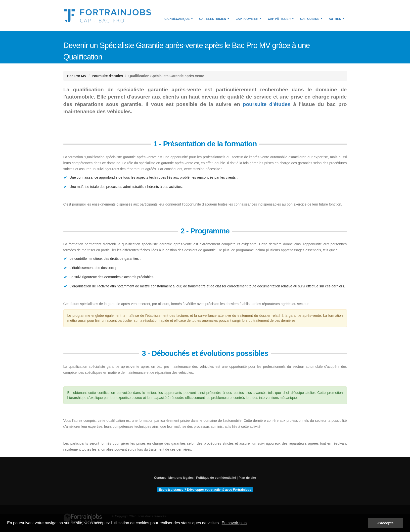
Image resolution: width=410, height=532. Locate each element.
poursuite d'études (267, 104)
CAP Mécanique (177, 19)
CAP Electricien (213, 19)
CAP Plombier (247, 19)
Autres (335, 19)
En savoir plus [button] (234, 523)
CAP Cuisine (310, 19)
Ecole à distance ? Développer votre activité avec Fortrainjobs (205, 489)
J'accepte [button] (386, 523)
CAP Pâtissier (279, 19)
